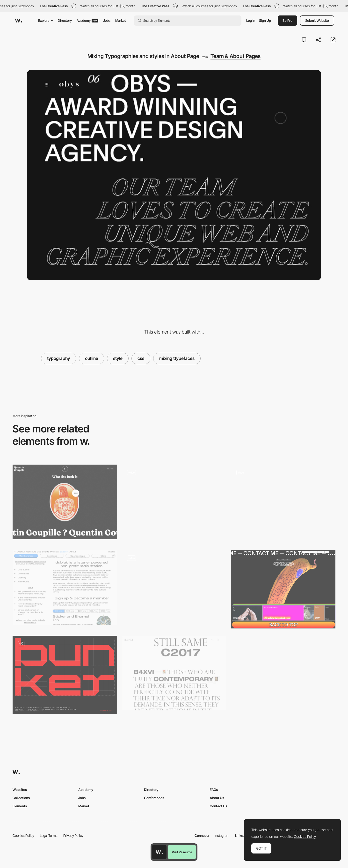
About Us (217, 798)
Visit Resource (182, 852)
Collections (21, 798)
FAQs (214, 790)
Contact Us (218, 806)
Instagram (222, 835)
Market (121, 20)
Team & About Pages (236, 56)
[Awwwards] (19, 21)
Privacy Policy (73, 835)
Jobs (107, 20)
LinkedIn (241, 835)
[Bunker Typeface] (65, 675)
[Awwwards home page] (159, 852)
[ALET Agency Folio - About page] (283, 504)
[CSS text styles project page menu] (174, 502)
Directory (65, 20)
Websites (20, 790)
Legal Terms (49, 835)
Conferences (154, 798)
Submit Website (317, 20)
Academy (87, 20)
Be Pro (287, 20)
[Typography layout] (174, 673)
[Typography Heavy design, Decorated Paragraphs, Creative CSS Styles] (65, 587)
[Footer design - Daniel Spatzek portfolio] (283, 589)
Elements (20, 806)
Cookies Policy (23, 835)
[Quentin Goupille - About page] (65, 502)
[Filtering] (174, 589)
